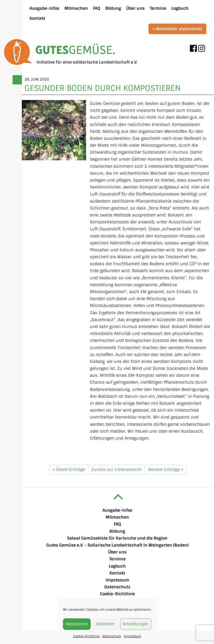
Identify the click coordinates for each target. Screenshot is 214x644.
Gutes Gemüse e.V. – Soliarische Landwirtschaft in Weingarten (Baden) (117, 545)
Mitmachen (117, 517)
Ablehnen (105, 624)
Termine (117, 559)
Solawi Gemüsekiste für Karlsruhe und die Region (117, 538)
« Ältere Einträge (69, 469)
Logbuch (117, 566)
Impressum (132, 636)
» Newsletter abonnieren (177, 29)
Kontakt (117, 573)
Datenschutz (112, 636)
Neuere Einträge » (166, 469)
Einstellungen (136, 624)
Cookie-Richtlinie (86, 636)
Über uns (117, 552)
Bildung (117, 531)
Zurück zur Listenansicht (117, 469)
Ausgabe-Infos (117, 510)
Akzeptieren (77, 624)
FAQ (117, 524)
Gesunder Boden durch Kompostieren (103, 88)
